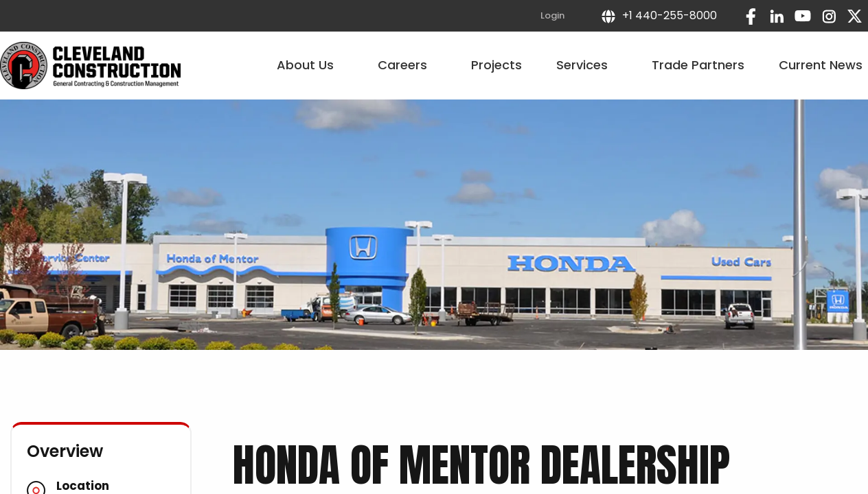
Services (587, 65)
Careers (407, 65)
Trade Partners (698, 65)
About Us (310, 65)
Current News (821, 65)
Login (552, 15)
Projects (496, 65)
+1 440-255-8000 (659, 15)
